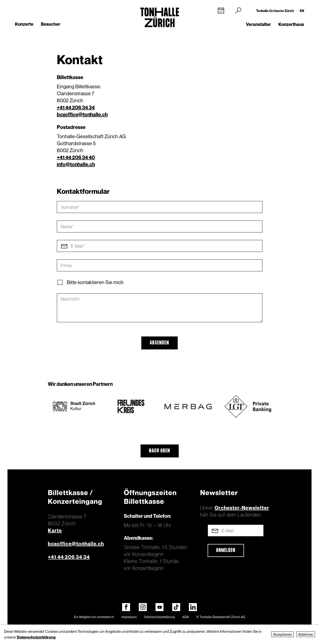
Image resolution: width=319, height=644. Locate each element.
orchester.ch (106, 617)
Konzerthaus (291, 24)
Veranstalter (258, 24)
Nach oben (160, 451)
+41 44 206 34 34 (76, 107)
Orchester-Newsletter (242, 508)
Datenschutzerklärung (159, 617)
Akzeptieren (282, 634)
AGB (185, 617)
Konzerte (24, 24)
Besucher (51, 24)
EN (302, 11)
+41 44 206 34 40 (76, 157)
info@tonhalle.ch (76, 164)
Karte (55, 531)
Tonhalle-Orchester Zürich (275, 11)
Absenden (159, 343)
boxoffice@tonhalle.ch (82, 114)
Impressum (129, 617)
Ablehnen (306, 634)
